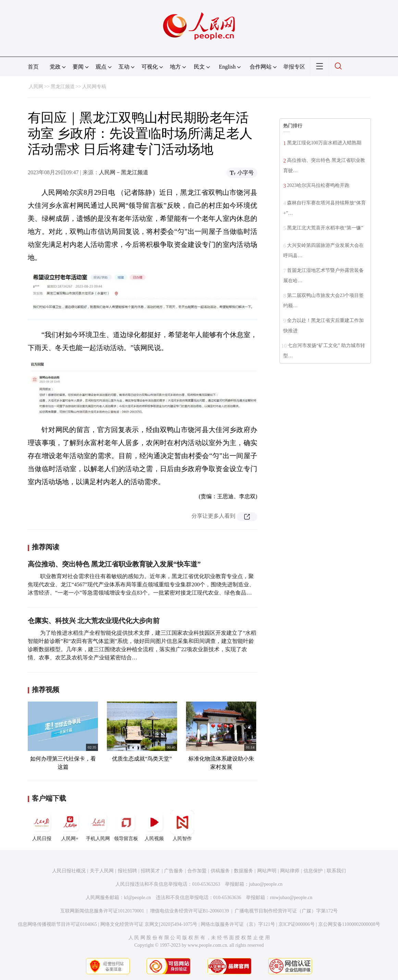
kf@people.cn (138, 898)
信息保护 (313, 871)
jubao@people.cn (266, 884)
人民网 (36, 87)
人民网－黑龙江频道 (124, 172)
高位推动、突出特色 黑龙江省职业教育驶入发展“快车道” (114, 564)
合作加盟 (197, 871)
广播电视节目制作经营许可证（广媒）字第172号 (286, 911)
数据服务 (244, 871)
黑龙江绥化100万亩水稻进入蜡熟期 (324, 143)
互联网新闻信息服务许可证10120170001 (102, 911)
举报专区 (294, 67)
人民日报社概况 (69, 871)
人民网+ (70, 826)
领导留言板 (126, 826)
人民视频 (154, 826)
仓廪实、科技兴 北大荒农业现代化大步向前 (94, 621)
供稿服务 (220, 871)
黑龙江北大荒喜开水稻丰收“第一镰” (325, 228)
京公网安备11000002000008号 (349, 924)
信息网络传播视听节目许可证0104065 (57, 924)
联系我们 (336, 871)
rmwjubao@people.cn (291, 898)
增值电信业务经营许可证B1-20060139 (190, 911)
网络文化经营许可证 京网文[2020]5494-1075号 (149, 924)
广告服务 (174, 871)
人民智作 (182, 826)
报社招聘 (127, 871)
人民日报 (42, 826)
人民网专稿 (94, 87)
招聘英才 (150, 871)
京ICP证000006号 (297, 924)
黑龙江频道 (63, 87)
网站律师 (290, 871)
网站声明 (267, 871)
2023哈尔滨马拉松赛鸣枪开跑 (318, 185)
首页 (33, 67)
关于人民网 (102, 871)
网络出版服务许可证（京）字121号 (238, 924)
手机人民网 (98, 826)
